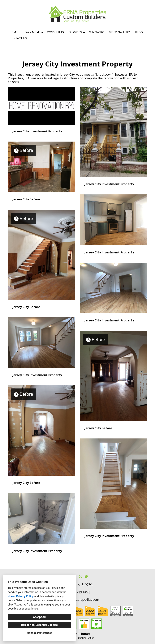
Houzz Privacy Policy (21, 596)
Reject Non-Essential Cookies (39, 625)
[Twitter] (80, 576)
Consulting (55, 32)
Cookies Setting (86, 638)
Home (13, 32)
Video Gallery (119, 32)
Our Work (96, 32)
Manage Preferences (39, 633)
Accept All (39, 617)
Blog (139, 32)
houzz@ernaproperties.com (80, 600)
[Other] (86, 576)
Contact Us (18, 38)
